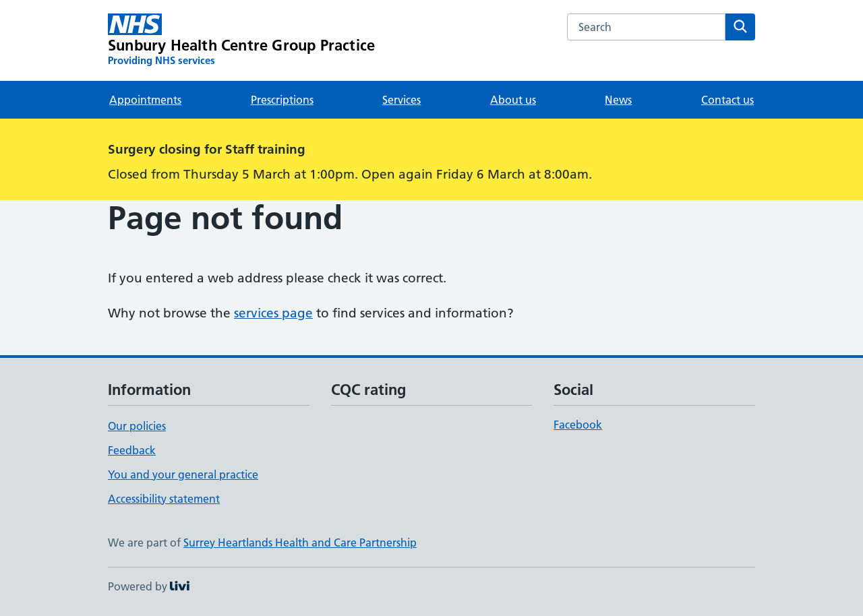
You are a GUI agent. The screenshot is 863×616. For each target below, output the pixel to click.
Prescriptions (282, 100)
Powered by (149, 586)
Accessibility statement (164, 499)
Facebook (578, 425)
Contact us (727, 100)
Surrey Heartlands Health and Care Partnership (300, 543)
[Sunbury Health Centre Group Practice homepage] (241, 40)
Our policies (137, 426)
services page (273, 313)
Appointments (145, 100)
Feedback (132, 450)
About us (513, 100)
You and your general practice (183, 474)
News (618, 100)
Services (401, 100)
